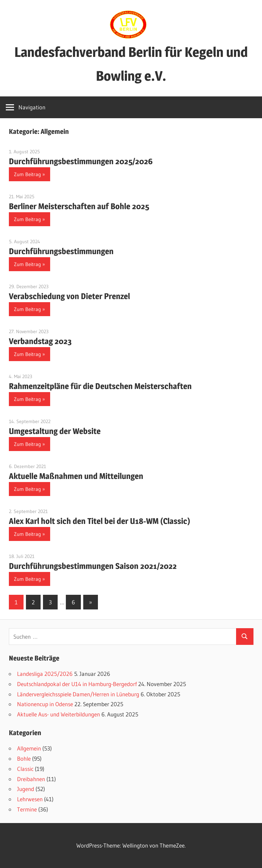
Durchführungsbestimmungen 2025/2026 (81, 161)
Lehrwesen (30, 799)
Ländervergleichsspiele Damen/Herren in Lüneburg (78, 694)
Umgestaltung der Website (55, 431)
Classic (25, 769)
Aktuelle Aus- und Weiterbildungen (59, 714)
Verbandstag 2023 (40, 341)
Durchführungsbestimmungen (61, 251)
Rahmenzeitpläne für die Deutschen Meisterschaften (100, 386)
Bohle (24, 758)
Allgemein (29, 748)
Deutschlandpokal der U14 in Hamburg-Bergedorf (77, 684)
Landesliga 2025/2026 (45, 674)
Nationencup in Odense (45, 704)
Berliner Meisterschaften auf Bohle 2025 (79, 206)
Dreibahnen (31, 779)
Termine (27, 809)
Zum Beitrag (27, 174)
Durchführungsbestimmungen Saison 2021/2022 (93, 566)
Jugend (26, 789)
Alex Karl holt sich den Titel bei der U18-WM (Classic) (99, 521)
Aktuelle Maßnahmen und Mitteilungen (76, 476)
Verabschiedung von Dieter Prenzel (69, 296)
